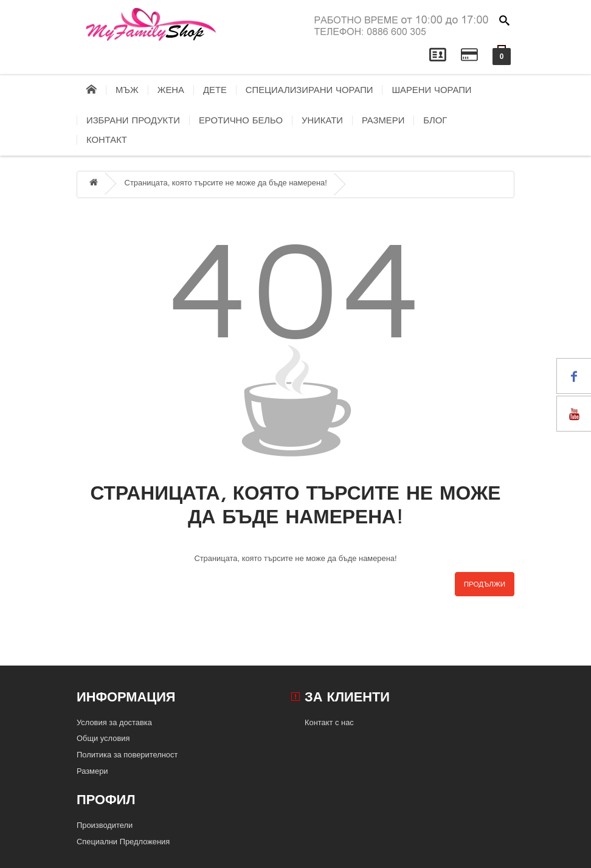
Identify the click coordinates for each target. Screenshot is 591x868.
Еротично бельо (241, 120)
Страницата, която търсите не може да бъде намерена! (226, 183)
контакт (107, 140)
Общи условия (103, 738)
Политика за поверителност (127, 755)
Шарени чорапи (431, 90)
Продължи (485, 584)
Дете (215, 90)
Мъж (127, 90)
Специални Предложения (123, 842)
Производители (105, 825)
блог (435, 120)
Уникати (322, 120)
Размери (383, 120)
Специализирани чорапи (309, 90)
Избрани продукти (133, 120)
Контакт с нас (329, 722)
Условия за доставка (114, 722)
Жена (171, 90)
